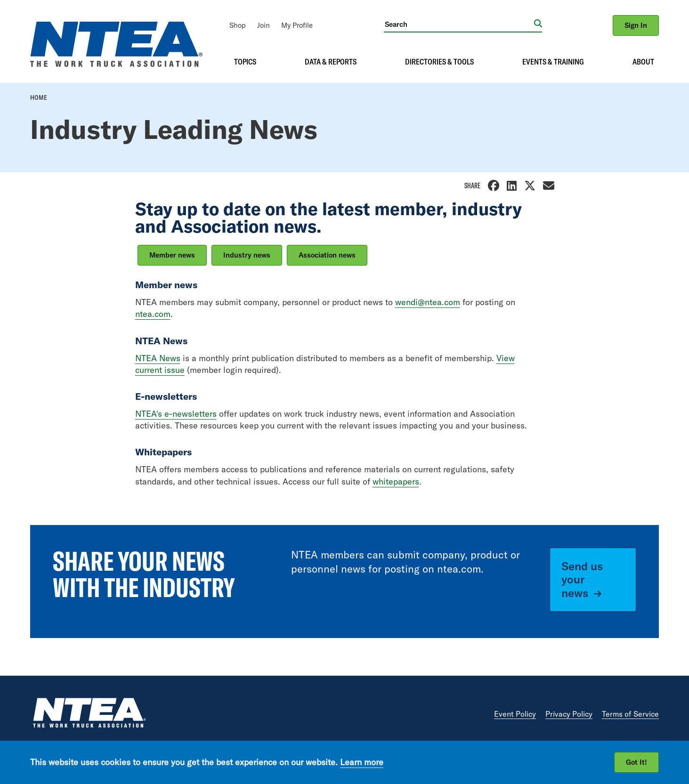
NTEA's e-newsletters (176, 414)
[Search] (459, 24)
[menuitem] (238, 25)
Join (263, 25)
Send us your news (582, 580)
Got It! (636, 762)
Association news (327, 255)
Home (39, 97)
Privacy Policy (569, 714)
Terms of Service (630, 714)
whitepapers (396, 481)
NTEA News (158, 358)
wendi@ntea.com (428, 302)
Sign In (636, 25)
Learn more (362, 762)
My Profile (297, 25)
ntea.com (153, 314)
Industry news (247, 255)
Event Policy (515, 714)
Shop (238, 25)
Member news (172, 255)
